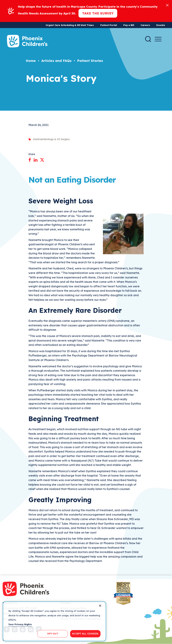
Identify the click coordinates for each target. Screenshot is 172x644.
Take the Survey (98, 13)
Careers (145, 25)
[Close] (167, 5)
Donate (161, 25)
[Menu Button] (158, 39)
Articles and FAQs (56, 61)
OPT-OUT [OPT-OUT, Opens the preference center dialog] (53, 634)
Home (31, 61)
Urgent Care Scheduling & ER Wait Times (70, 25)
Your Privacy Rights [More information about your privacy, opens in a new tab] (20, 624)
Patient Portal (109, 25)
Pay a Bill (129, 25)
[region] (54, 621)
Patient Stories (90, 61)
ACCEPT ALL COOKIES (85, 634)
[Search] (148, 39)
